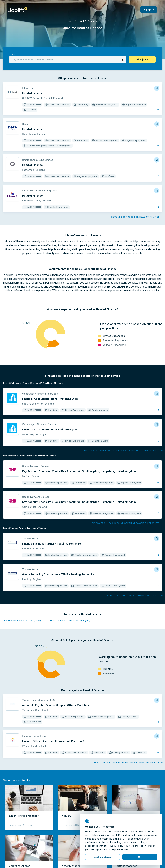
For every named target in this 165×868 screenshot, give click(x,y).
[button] (123, 60)
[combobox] (68, 60)
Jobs (71, 21)
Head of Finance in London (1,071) (22, 621)
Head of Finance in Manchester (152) (70, 621)
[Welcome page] (18, 10)
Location (13, 55)
